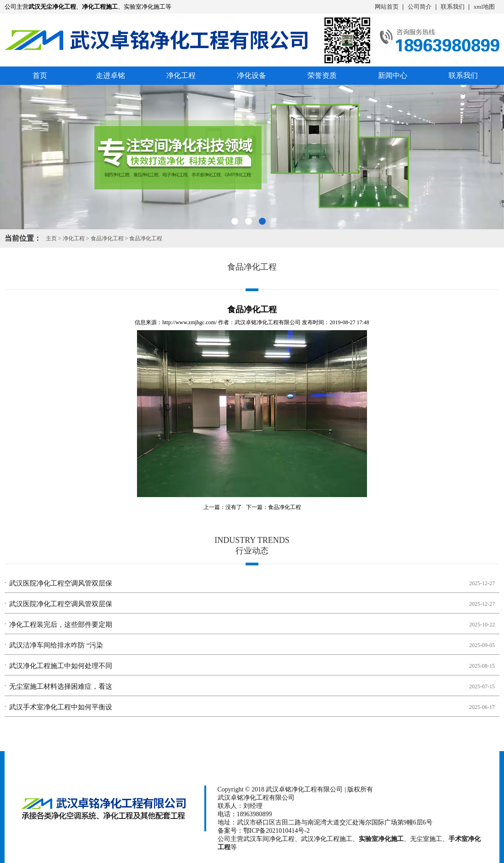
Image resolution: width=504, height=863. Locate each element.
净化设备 (252, 75)
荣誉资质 (322, 75)
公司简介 (420, 7)
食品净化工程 (107, 238)
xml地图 (484, 7)
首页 (40, 75)
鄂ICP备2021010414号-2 (277, 831)
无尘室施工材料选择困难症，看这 (61, 686)
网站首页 (387, 7)
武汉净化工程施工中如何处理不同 (61, 666)
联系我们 (453, 7)
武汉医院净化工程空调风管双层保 (61, 583)
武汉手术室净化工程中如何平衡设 (61, 707)
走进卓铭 (110, 75)
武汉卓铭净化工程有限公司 (268, 322)
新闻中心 (393, 75)
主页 (51, 238)
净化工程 (181, 75)
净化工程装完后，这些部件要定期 (61, 625)
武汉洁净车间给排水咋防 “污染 (56, 645)
